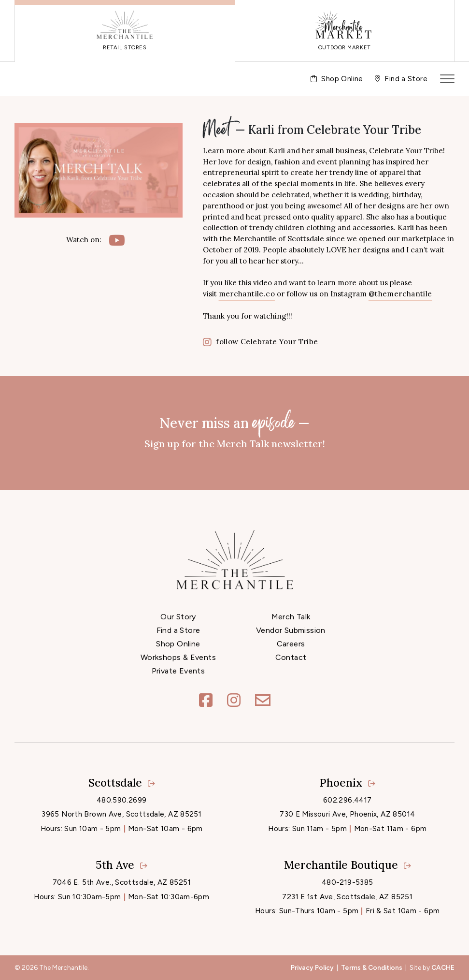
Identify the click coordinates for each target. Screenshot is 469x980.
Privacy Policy (312, 967)
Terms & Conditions (372, 967)
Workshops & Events (178, 657)
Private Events (178, 671)
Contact (291, 657)
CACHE (443, 967)
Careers (291, 644)
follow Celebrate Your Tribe (261, 342)
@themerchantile (400, 294)
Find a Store (178, 630)
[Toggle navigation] (447, 79)
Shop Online (178, 644)
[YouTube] (117, 240)
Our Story (178, 617)
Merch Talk (291, 617)
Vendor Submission (291, 630)
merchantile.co (247, 294)
